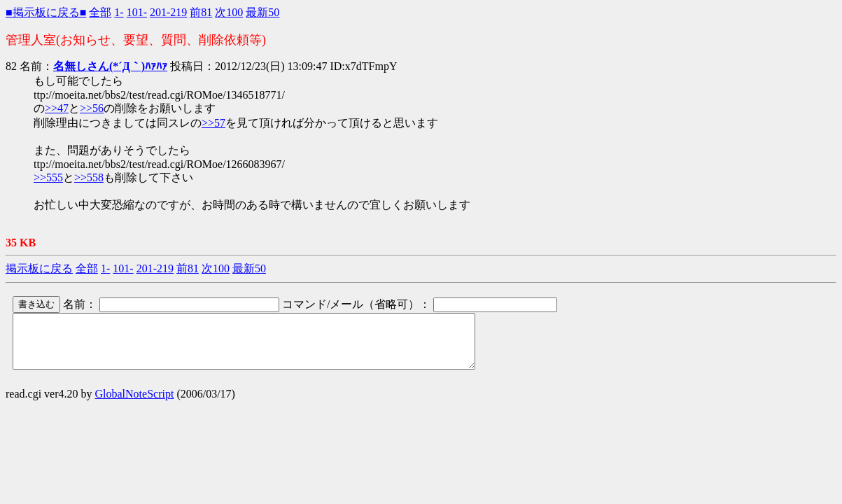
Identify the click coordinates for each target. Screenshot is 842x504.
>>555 (48, 177)
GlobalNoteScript (135, 404)
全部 (100, 12)
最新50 (262, 12)
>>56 (92, 108)
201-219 (168, 12)
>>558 (89, 177)
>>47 (57, 108)
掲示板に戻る (39, 268)
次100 (229, 12)
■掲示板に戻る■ (46, 12)
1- (119, 12)
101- (137, 12)
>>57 (213, 123)
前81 (201, 12)
